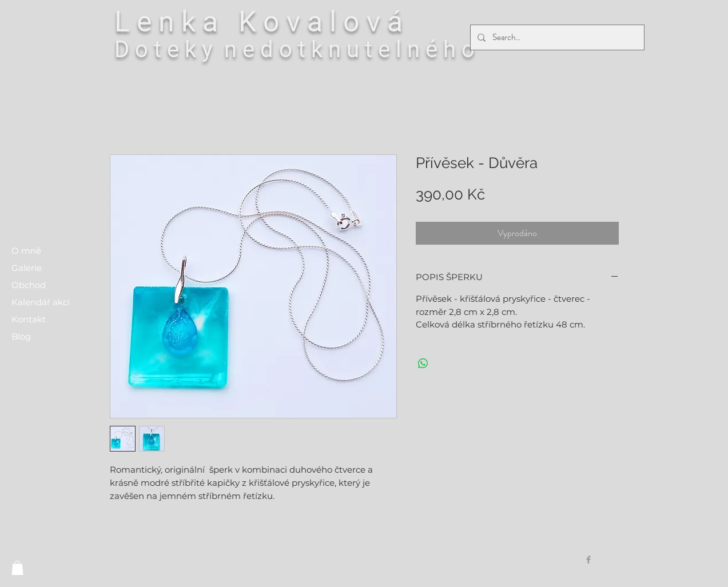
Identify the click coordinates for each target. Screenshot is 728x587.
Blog (21, 336)
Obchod (29, 285)
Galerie (27, 268)
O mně (26, 251)
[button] (17, 568)
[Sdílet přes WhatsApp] (423, 364)
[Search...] (556, 37)
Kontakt (29, 319)
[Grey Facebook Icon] (588, 560)
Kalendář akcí (41, 302)
